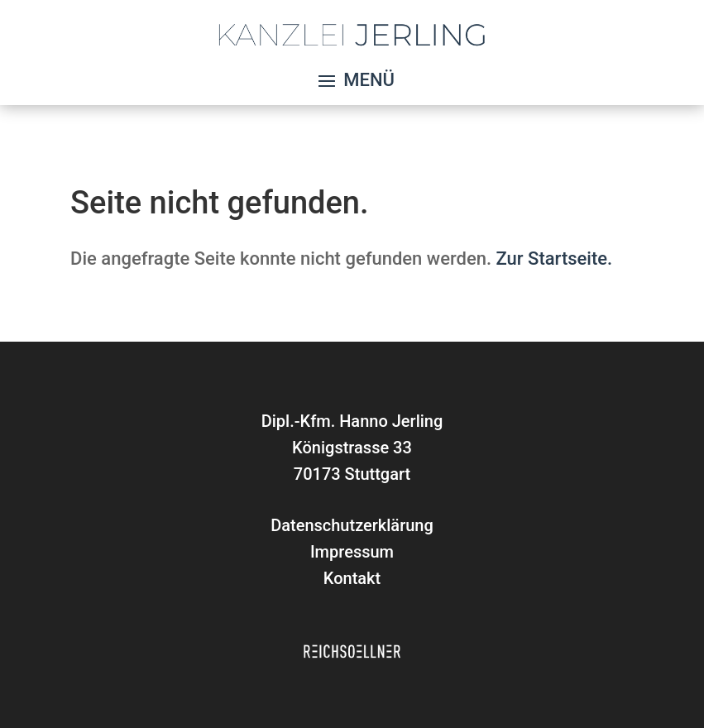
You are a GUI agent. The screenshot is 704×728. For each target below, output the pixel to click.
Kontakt (352, 578)
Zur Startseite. (555, 259)
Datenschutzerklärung (352, 525)
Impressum (352, 552)
